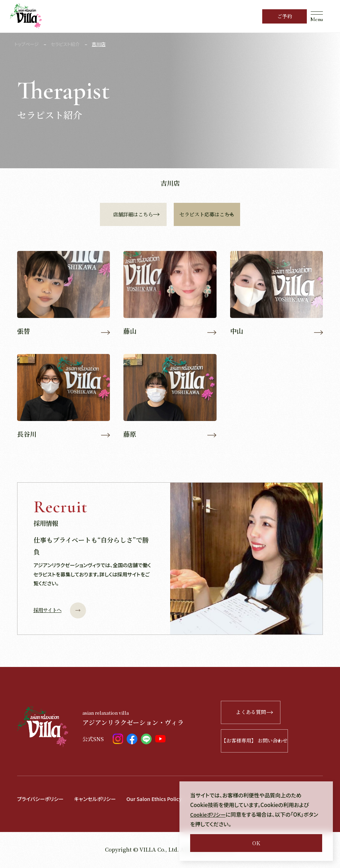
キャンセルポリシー (99, 800)
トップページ (27, 44)
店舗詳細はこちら (124, 214)
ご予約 (285, 16)
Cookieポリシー (209, 814)
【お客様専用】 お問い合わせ (276, 742)
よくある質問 (286, 714)
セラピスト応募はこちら (241, 214)
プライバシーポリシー (42, 800)
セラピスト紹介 (67, 44)
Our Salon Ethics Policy (161, 800)
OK (256, 843)
